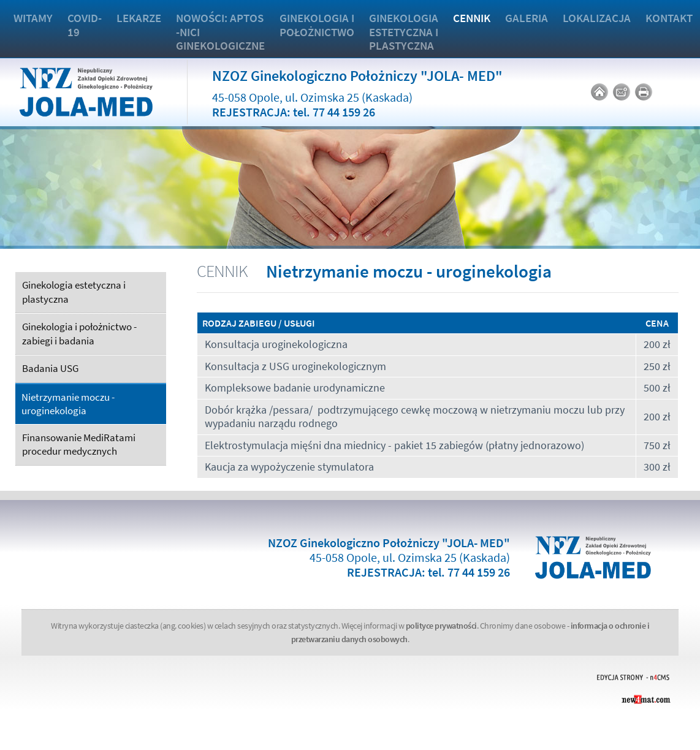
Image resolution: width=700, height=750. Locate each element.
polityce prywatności (441, 626)
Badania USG (50, 368)
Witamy (33, 18)
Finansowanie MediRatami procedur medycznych (79, 445)
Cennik (472, 18)
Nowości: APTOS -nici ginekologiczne (220, 32)
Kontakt (669, 18)
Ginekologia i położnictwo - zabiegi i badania (79, 334)
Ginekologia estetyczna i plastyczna (404, 32)
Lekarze (139, 18)
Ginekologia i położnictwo (317, 25)
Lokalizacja (597, 18)
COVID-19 (85, 25)
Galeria (527, 18)
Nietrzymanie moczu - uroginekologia (68, 404)
